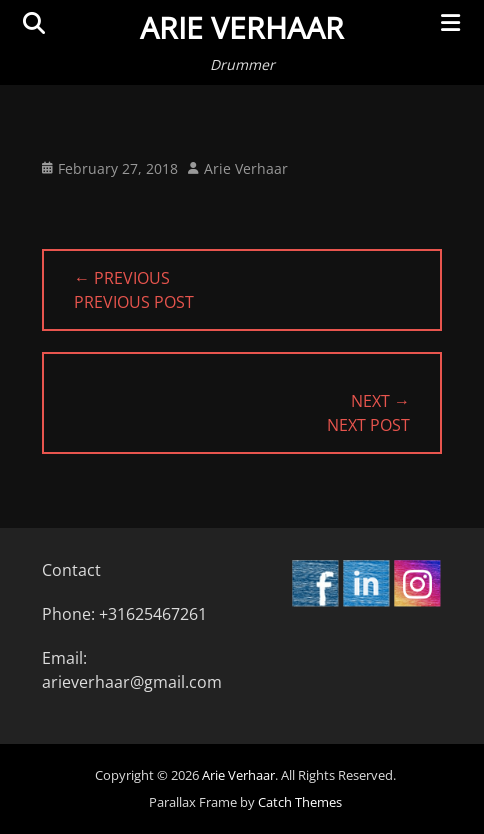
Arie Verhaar (242, 27)
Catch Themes (300, 802)
